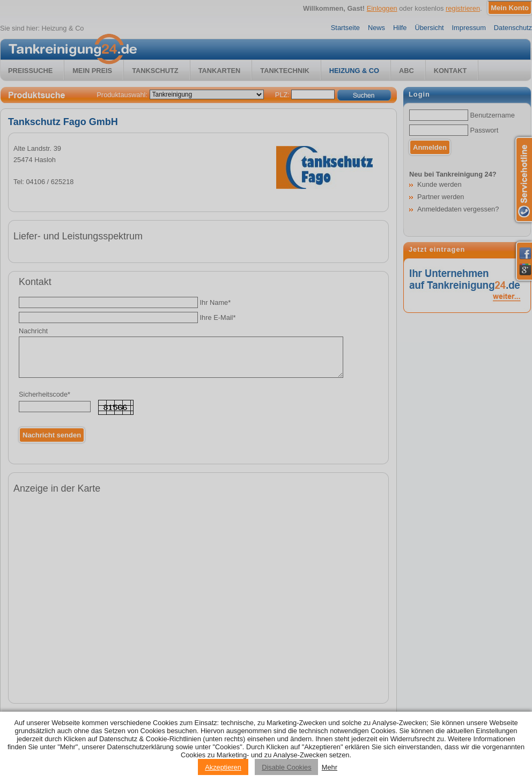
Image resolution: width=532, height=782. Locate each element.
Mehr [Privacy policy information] (330, 767)
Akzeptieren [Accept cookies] (223, 767)
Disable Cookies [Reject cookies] (286, 767)
